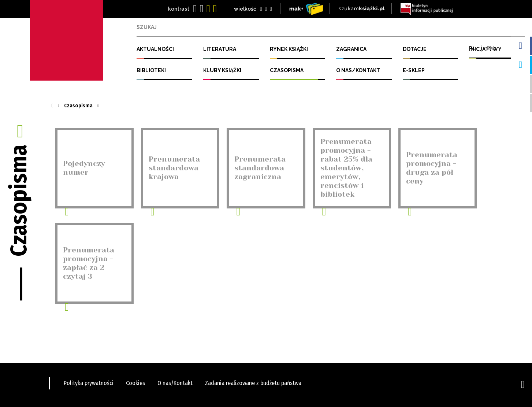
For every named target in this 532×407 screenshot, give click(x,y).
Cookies (135, 383)
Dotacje (415, 49)
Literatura (220, 49)
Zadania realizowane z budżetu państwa (253, 383)
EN (490, 27)
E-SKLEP (414, 70)
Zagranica (351, 49)
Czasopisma (287, 70)
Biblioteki (151, 70)
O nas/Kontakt (358, 70)
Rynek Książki (289, 49)
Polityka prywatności (89, 383)
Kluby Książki (222, 70)
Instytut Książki (67, 40)
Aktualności (155, 49)
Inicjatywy (485, 49)
